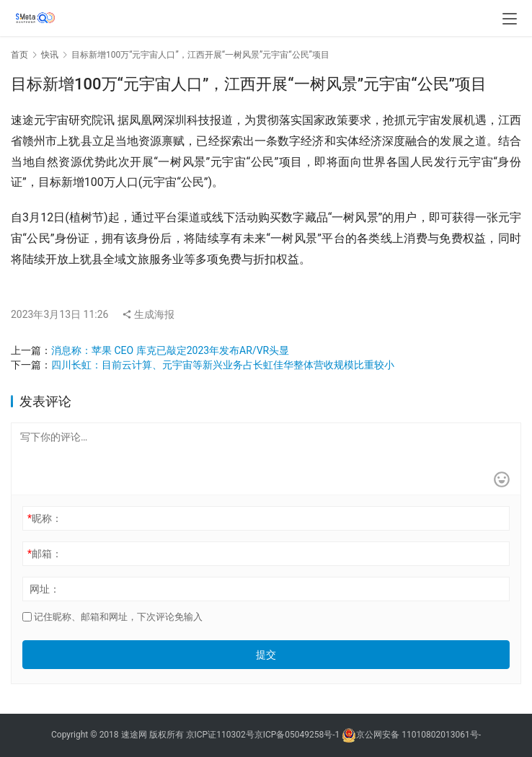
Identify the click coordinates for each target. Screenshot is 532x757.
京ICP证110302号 (220, 735)
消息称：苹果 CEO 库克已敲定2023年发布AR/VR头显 (170, 350)
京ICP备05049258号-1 (298, 735)
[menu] (510, 19)
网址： (45, 589)
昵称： (45, 518)
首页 (19, 55)
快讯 (50, 55)
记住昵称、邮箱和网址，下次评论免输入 (112, 617)
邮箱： (45, 554)
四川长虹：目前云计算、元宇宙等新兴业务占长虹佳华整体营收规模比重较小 (223, 365)
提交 (266, 655)
